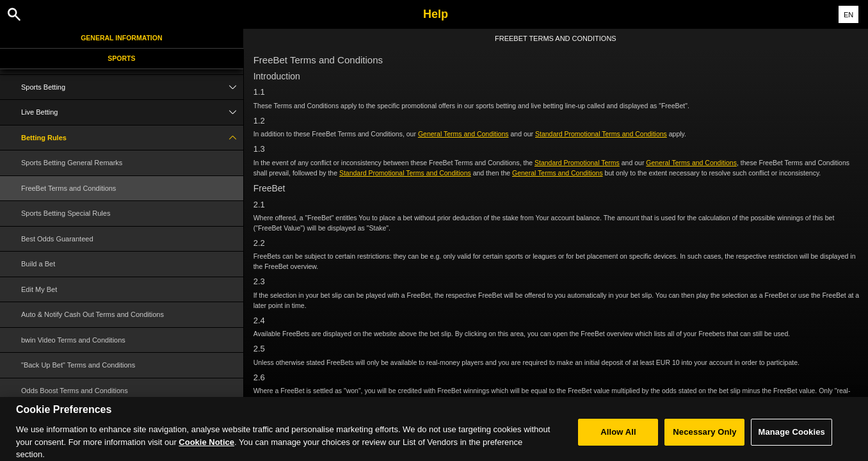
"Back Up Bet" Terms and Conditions (78, 365)
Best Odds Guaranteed (57, 239)
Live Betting (132, 112)
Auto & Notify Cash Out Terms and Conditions (92, 314)
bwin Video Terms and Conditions (73, 340)
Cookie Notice (206, 447)
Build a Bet (38, 264)
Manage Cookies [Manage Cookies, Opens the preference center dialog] (791, 437)
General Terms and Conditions (463, 134)
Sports (121, 58)
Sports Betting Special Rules (66, 213)
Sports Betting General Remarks (72, 163)
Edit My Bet (39, 289)
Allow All (618, 437)
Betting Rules (132, 138)
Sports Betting (132, 87)
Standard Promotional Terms (577, 163)
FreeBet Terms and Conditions (68, 188)
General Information (121, 38)
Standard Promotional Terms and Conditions (601, 134)
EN (848, 15)
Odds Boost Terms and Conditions (75, 391)
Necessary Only (704, 437)
